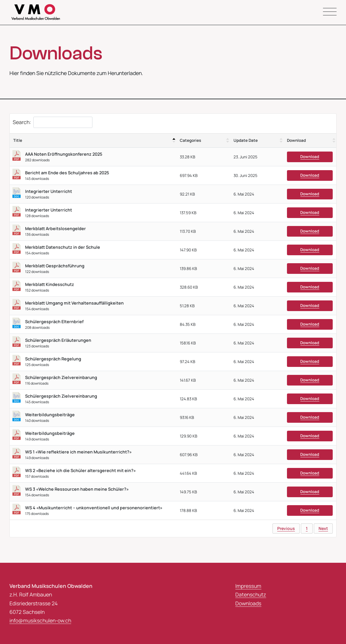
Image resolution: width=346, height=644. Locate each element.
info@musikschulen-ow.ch (40, 621)
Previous (286, 528)
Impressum (248, 586)
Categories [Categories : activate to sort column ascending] (190, 141)
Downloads (248, 603)
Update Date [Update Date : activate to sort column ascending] (246, 141)
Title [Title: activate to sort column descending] (18, 141)
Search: (53, 123)
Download (310, 157)
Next (323, 528)
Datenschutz (251, 595)
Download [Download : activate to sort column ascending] (296, 141)
